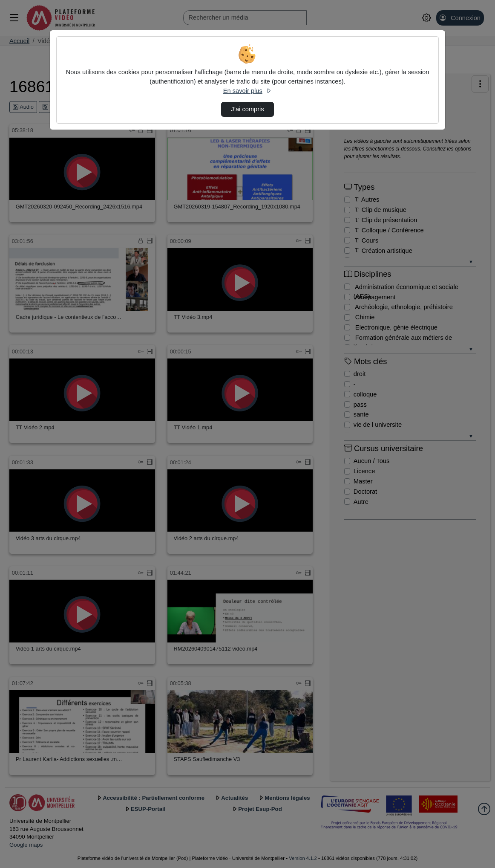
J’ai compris (247, 109)
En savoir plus (247, 91)
